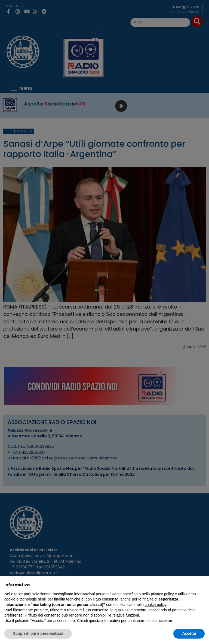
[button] (202, 585)
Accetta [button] (189, 633)
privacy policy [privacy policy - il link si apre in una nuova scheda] (162, 594)
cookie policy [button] (156, 605)
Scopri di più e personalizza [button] (38, 633)
